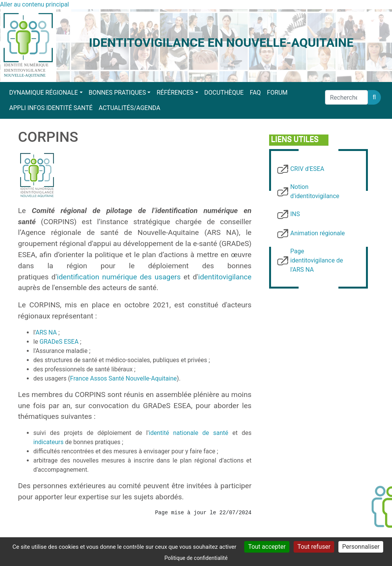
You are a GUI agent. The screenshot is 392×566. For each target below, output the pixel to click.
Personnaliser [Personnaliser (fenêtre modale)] (361, 547)
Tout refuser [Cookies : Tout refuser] (314, 547)
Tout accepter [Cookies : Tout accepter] (267, 547)
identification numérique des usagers (119, 277)
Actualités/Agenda (130, 108)
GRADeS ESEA (59, 342)
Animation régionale (318, 233)
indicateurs (48, 442)
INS (295, 214)
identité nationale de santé (189, 433)
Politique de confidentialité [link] (196, 558)
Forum (277, 93)
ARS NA (46, 332)
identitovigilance (225, 277)
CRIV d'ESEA (307, 169)
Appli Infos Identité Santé (51, 108)
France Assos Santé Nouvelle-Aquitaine (123, 378)
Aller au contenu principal (34, 4)
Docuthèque (224, 93)
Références (175, 93)
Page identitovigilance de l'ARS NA (317, 260)
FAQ (255, 93)
